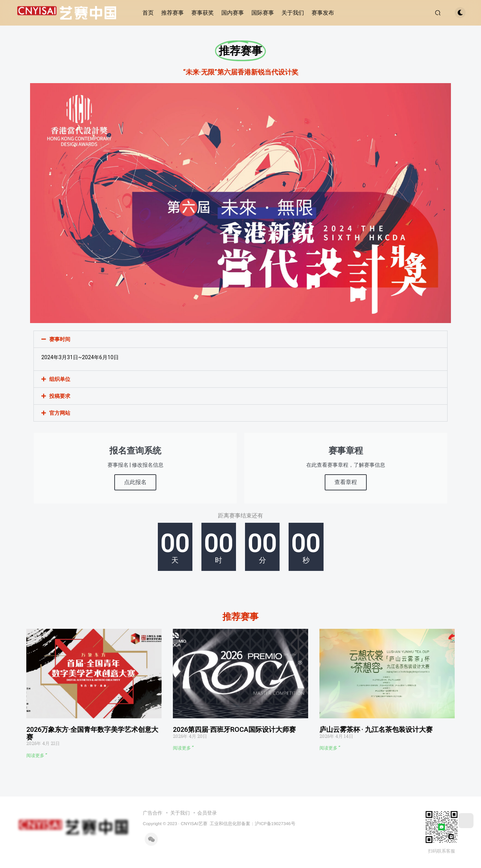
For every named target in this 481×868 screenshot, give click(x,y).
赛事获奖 (203, 13)
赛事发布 (323, 13)
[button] (240, 339)
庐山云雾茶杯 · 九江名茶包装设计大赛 (376, 729)
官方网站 (60, 413)
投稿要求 (60, 396)
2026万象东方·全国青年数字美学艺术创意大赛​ (92, 733)
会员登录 (207, 813)
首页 (148, 13)
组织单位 (60, 379)
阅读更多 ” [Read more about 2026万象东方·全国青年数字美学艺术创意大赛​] (37, 756)
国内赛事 (233, 13)
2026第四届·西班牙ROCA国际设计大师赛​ (234, 729)
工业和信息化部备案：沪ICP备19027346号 (252, 823)
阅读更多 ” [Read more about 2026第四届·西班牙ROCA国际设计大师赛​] (183, 748)
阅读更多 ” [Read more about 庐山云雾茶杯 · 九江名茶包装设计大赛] (330, 748)
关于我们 (293, 13)
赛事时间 (60, 339)
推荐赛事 (172, 13)
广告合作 (153, 813)
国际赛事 (263, 13)
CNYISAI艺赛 (194, 823)
